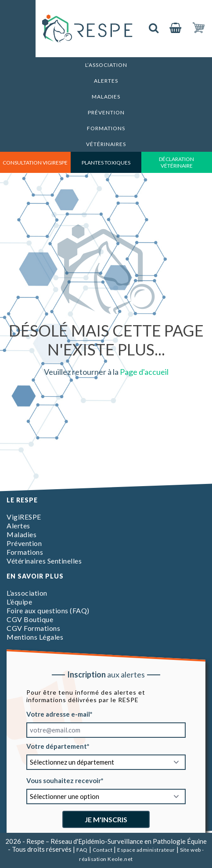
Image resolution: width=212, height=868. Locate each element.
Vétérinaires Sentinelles (44, 561)
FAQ (82, 850)
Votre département (57, 746)
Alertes (106, 81)
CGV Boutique (30, 619)
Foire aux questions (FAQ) (48, 610)
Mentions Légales (35, 637)
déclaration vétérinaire (176, 162)
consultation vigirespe (35, 163)
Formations (106, 128)
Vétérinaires (106, 144)
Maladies (106, 97)
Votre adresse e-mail (58, 714)
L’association (106, 65)
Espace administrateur (146, 850)
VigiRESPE (24, 517)
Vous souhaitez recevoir (64, 780)
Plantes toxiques (106, 163)
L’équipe (19, 602)
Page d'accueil (144, 372)
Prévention (106, 112)
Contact (103, 850)
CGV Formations (33, 628)
